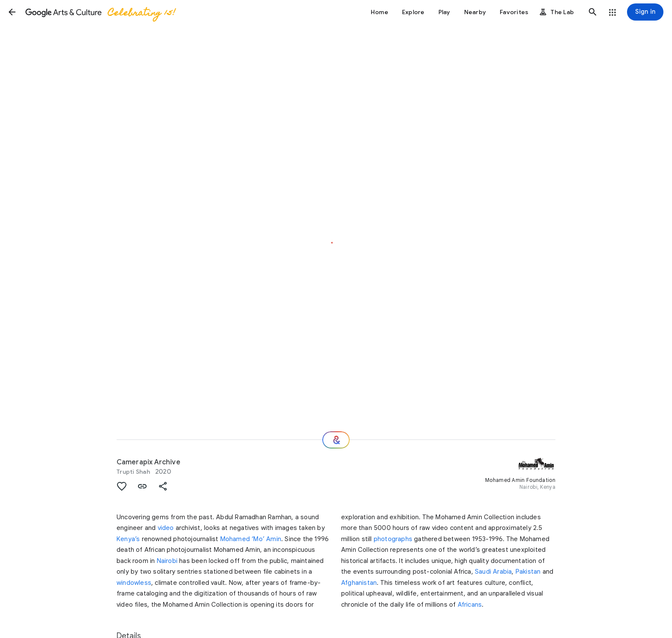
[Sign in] (645, 12)
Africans (470, 605)
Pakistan (528, 572)
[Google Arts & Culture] (100, 12)
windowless (134, 583)
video (166, 528)
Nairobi (167, 561)
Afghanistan (359, 583)
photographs (393, 539)
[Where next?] (336, 440)
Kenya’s (128, 539)
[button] (12, 12)
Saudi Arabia (493, 572)
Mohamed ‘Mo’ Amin (251, 539)
